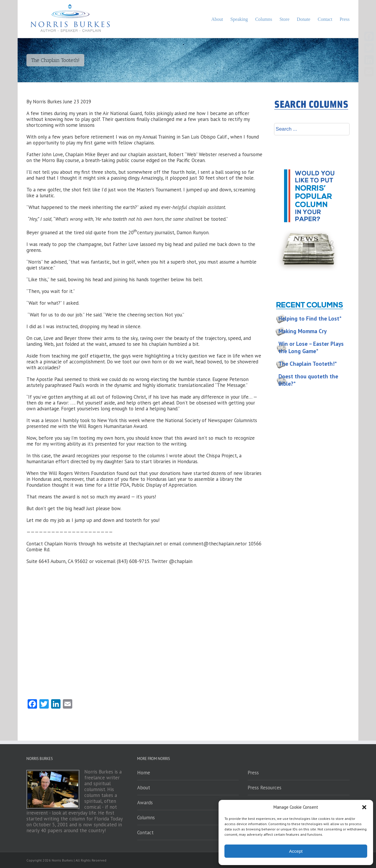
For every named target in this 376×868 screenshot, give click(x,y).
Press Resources (265, 788)
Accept (296, 851)
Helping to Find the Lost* (310, 318)
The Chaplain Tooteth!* (308, 364)
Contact (145, 832)
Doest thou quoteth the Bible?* (308, 380)
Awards (145, 803)
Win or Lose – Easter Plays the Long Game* (311, 347)
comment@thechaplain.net (213, 544)
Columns (146, 818)
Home (144, 773)
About (144, 788)
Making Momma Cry (303, 331)
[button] (364, 807)
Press (253, 773)
